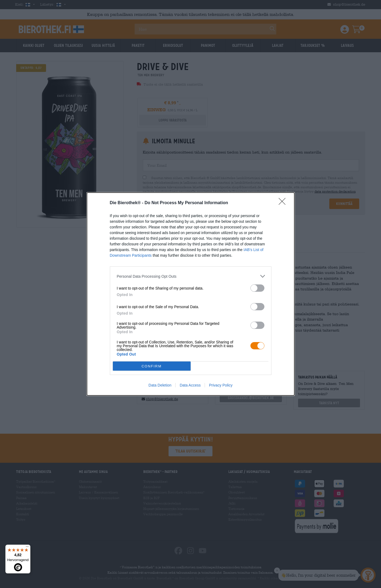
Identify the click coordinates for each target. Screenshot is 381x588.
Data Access (190, 385)
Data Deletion (160, 385)
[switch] (257, 288)
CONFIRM (152, 366)
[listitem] (191, 276)
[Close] (284, 203)
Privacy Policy (221, 385)
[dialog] (191, 294)
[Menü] (27, 548)
